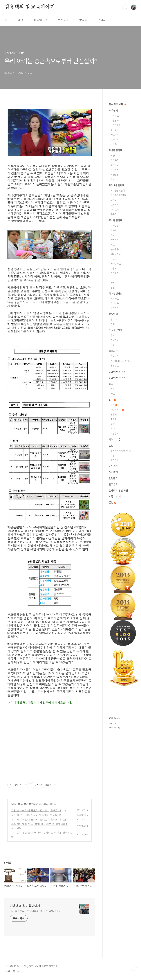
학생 (113, 156)
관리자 (102, 20)
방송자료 (113, 351)
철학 (113, 335)
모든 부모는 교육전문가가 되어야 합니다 (35, 815)
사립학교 (115, 269)
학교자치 (115, 135)
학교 (113, 245)
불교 (113, 394)
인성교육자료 (115, 330)
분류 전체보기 (117, 104)
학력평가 (115, 240)
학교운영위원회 (118, 191)
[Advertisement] (49, 747)
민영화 (114, 414)
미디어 (114, 419)
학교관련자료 (115, 294)
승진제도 (115, 116)
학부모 (32, 804)
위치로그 (63, 20)
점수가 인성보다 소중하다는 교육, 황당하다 (36, 820)
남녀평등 (115, 170)
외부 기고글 (115, 439)
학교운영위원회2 (118, 195)
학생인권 (115, 175)
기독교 (114, 389)
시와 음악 (114, 466)
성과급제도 (116, 125)
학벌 (113, 283)
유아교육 (115, 304)
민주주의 (113, 484)
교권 (113, 278)
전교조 (114, 319)
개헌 (113, 456)
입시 (113, 179)
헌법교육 (115, 460)
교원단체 (113, 314)
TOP (134, 968)
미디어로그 (41, 20)
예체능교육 (116, 254)
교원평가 (115, 121)
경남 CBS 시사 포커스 (121, 361)
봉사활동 (115, 249)
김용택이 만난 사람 (118, 490)
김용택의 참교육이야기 (30, 7)
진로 (113, 345)
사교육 (114, 200)
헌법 (111, 446)
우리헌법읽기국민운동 (121, 451)
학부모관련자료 (117, 185)
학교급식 (115, 165)
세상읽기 (115, 434)
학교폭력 (115, 160)
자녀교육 (115, 210)
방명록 (83, 20)
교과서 (114, 259)
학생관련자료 (115, 150)
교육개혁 (115, 140)
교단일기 (115, 273)
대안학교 (115, 308)
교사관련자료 (19, 804)
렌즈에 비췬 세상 (117, 378)
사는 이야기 (117, 410)
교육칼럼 (115, 226)
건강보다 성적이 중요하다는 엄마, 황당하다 (36, 810)
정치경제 (113, 472)
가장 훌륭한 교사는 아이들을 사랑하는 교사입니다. (35, 911)
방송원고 (115, 366)
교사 (113, 235)
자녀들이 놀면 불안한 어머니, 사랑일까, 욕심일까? (40, 833)
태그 (21, 20)
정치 (113, 400)
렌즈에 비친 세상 (117, 372)
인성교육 (115, 340)
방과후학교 (116, 264)
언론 (113, 288)
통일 (113, 503)
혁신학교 (115, 130)
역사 (113, 429)
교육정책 (113, 111)
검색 (125, 7)
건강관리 (113, 478)
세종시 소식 (115, 497)
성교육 (114, 144)
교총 (113, 324)
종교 (111, 384)
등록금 (114, 214)
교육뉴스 (115, 356)
